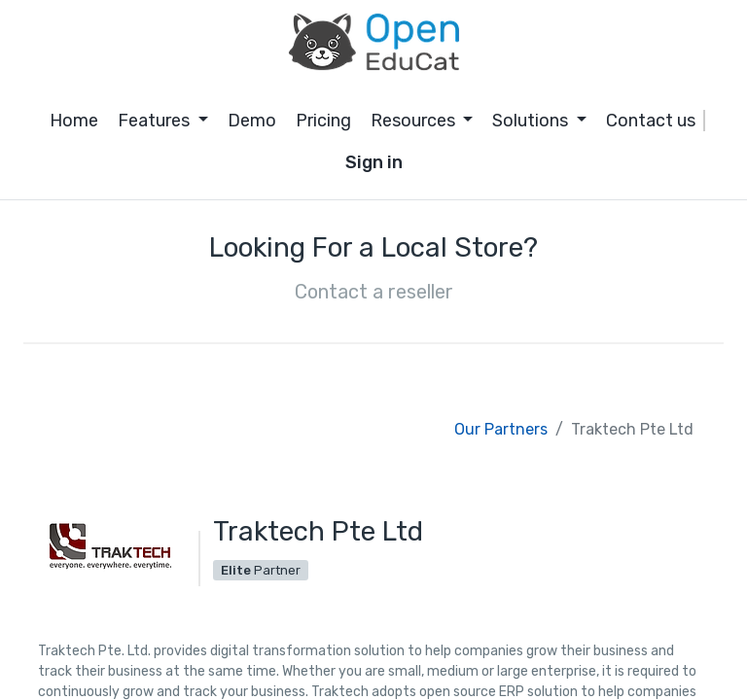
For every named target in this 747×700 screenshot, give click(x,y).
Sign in (374, 162)
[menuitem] (74, 121)
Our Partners (501, 429)
